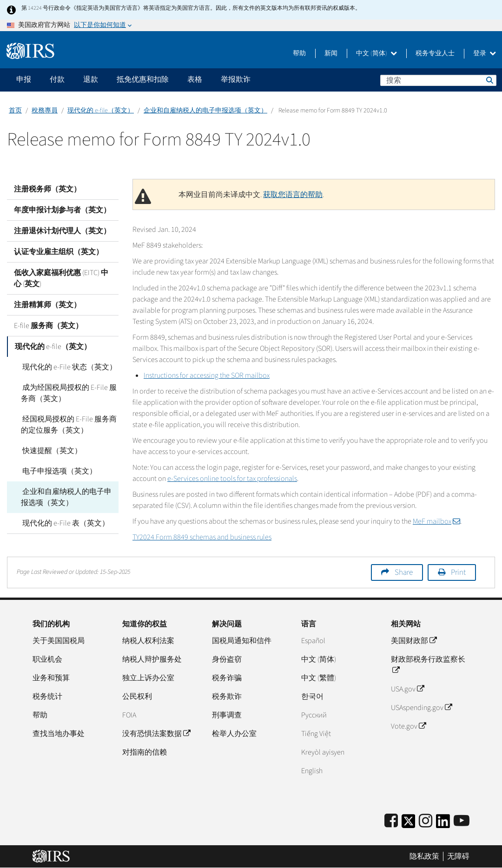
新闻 (331, 53)
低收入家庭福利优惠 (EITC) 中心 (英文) (61, 278)
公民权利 (137, 697)
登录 (485, 53)
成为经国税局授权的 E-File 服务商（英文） (68, 393)
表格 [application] (195, 79)
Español (313, 641)
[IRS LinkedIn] (443, 824)
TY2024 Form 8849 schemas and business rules (202, 537)
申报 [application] (24, 79)
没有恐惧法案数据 (156, 734)
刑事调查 (227, 715)
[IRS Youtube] (462, 821)
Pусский (314, 715)
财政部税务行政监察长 (428, 665)
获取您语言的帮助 (293, 195)
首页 (15, 111)
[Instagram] (426, 821)
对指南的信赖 (145, 752)
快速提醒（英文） (51, 451)
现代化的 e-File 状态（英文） (68, 367)
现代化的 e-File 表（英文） (64, 523)
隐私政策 (424, 856)
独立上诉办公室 (148, 678)
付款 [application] (57, 79)
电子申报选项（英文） (58, 471)
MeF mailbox (436, 521)
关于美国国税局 (59, 641)
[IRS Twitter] (409, 824)
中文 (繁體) (319, 678)
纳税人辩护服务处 (152, 659)
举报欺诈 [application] (236, 79)
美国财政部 (414, 641)
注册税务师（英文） (47, 189)
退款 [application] (91, 79)
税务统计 (47, 697)
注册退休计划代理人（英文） (62, 231)
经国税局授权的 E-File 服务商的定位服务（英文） (68, 425)
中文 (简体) (376, 53)
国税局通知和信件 (242, 641)
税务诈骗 (227, 678)
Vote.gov (408, 726)
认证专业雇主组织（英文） (59, 252)
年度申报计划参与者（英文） (62, 210)
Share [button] (404, 572)
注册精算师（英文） (47, 305)
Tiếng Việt (316, 734)
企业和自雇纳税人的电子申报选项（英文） (205, 111)
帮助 (299, 53)
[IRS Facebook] (391, 821)
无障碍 (458, 856)
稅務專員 (45, 111)
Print (458, 572)
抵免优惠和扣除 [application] (143, 79)
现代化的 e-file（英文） (101, 111)
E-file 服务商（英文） (48, 326)
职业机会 (47, 659)
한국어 (312, 697)
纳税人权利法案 (148, 641)
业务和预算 (51, 678)
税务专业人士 (435, 53)
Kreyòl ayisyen (323, 752)
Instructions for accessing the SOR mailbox (207, 375)
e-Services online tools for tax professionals (232, 479)
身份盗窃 (227, 659)
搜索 (489, 80)
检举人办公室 (234, 734)
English (312, 771)
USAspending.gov (421, 708)
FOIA (129, 715)
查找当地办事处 (59, 734)
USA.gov (407, 689)
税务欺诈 (227, 697)
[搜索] (438, 80)
